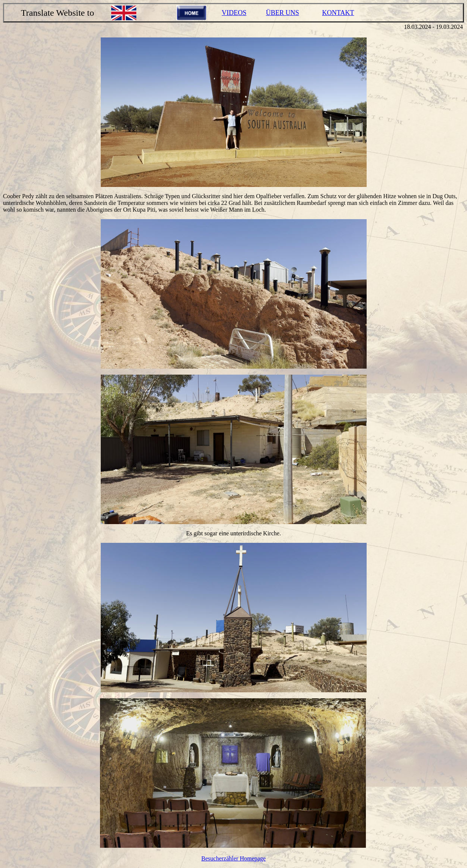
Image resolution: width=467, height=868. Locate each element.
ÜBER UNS (283, 13)
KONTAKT (338, 13)
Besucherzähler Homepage (234, 858)
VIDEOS (234, 13)
